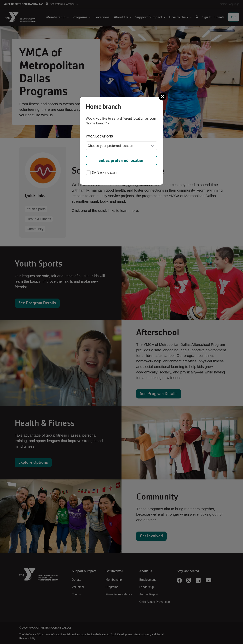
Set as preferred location (121, 160)
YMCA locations (99, 136)
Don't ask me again (102, 173)
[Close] (163, 97)
